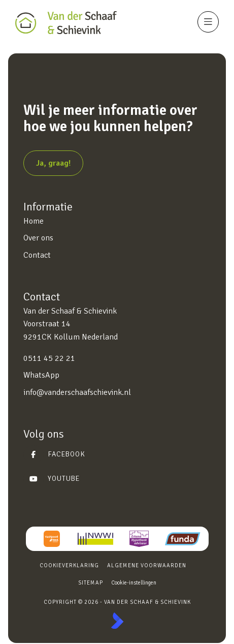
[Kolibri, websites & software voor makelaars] (117, 621)
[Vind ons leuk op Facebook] (114, 454)
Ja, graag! (53, 163)
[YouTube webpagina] (114, 479)
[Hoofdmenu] (208, 22)
